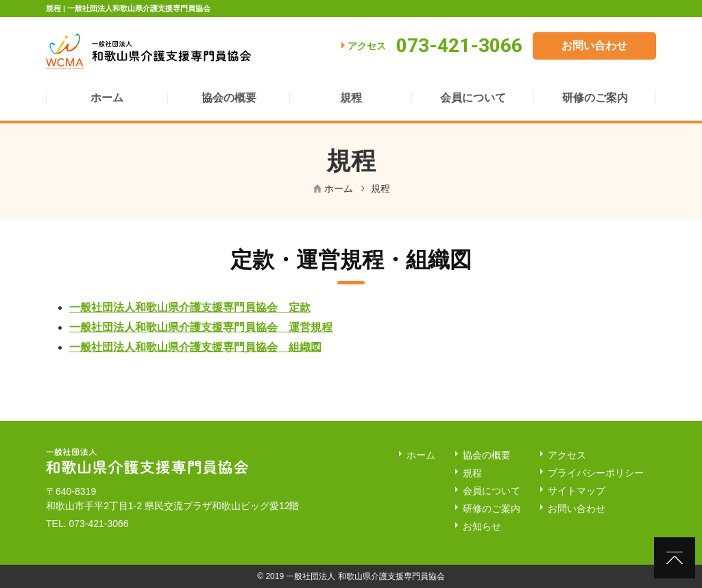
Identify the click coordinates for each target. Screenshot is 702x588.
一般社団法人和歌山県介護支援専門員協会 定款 (190, 307)
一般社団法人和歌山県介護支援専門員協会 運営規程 (201, 327)
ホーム (339, 188)
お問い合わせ (594, 46)
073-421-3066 (98, 524)
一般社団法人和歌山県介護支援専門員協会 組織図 (195, 347)
